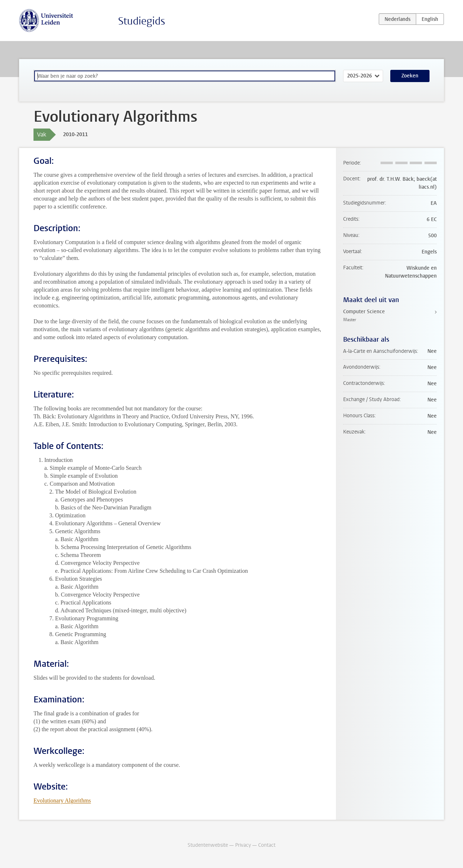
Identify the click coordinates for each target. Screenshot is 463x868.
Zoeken (410, 76)
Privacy (243, 845)
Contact (267, 845)
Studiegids (142, 21)
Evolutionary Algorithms (62, 800)
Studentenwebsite (208, 845)
